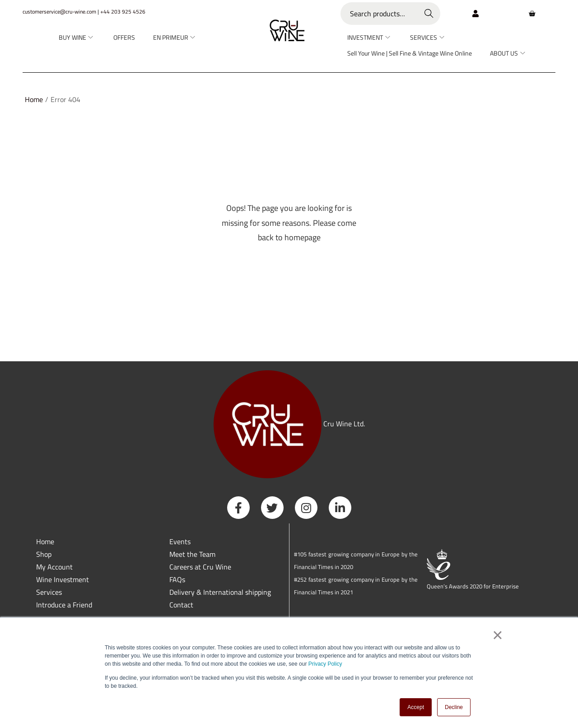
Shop (44, 554)
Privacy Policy (325, 664)
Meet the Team (192, 554)
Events (180, 541)
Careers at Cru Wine (200, 567)
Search (429, 14)
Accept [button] (416, 707)
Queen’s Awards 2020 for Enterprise (473, 586)
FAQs (177, 579)
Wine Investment (63, 579)
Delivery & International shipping (221, 592)
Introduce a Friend (64, 605)
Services (49, 592)
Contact (181, 605)
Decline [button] (454, 707)
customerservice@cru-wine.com (59, 12)
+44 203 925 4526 (123, 12)
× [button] (497, 635)
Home (34, 99)
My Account (54, 567)
